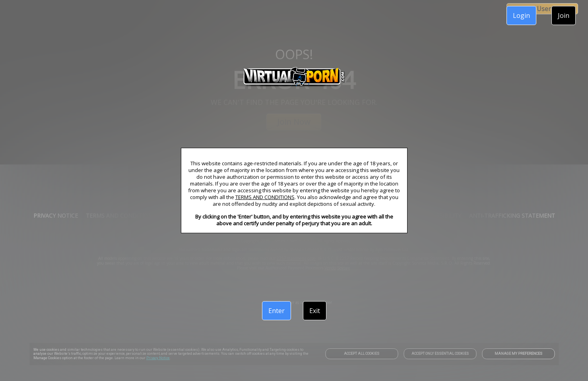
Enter (277, 311)
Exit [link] (315, 311)
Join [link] (564, 15)
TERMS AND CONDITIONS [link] (265, 197)
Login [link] (521, 15)
